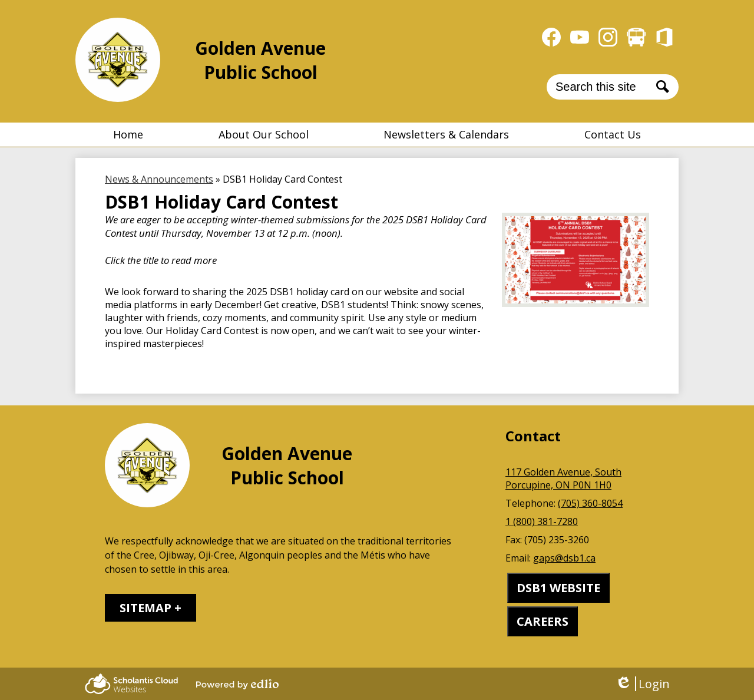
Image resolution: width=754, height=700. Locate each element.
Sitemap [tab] (145, 608)
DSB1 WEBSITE (558, 588)
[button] (264, 134)
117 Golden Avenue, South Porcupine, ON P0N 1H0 (563, 478)
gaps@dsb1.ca (564, 558)
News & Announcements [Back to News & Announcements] (159, 179)
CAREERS (543, 621)
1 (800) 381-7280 (542, 521)
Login (642, 684)
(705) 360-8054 (590, 503)
